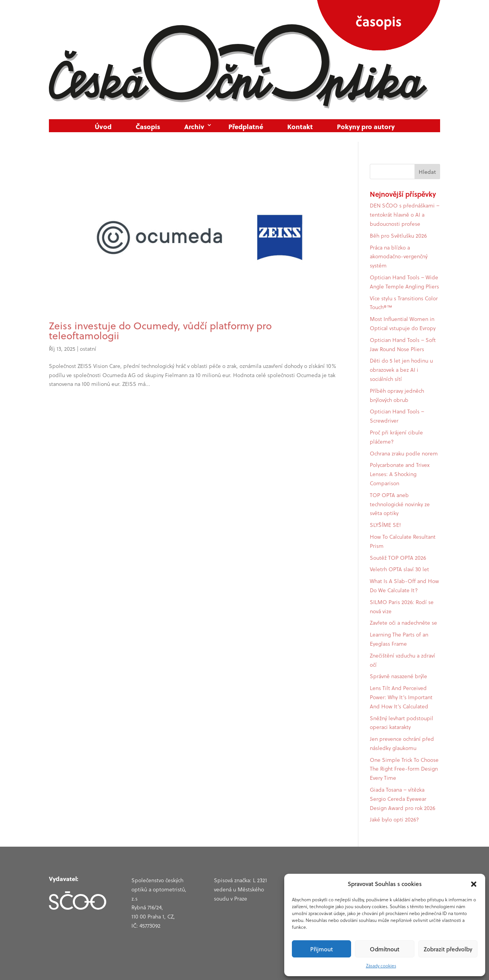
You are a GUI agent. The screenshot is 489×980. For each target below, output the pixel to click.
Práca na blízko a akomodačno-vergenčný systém (399, 257)
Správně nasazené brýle (398, 676)
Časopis (148, 127)
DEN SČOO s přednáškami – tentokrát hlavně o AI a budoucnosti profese (405, 215)
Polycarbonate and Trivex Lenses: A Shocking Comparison (400, 474)
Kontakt (300, 127)
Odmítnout (385, 949)
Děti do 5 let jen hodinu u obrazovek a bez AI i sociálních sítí (401, 370)
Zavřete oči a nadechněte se (403, 623)
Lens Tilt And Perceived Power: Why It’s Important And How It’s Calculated (401, 697)
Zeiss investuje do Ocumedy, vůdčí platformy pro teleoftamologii (160, 331)
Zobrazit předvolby (448, 949)
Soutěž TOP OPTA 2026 (398, 558)
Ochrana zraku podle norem (404, 454)
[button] (474, 884)
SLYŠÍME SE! (385, 525)
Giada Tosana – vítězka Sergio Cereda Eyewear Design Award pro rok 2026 (402, 799)
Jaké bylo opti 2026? (394, 820)
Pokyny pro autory (366, 127)
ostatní (88, 349)
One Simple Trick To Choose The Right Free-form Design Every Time (404, 769)
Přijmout (321, 949)
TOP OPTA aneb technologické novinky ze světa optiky (400, 504)
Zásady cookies (381, 966)
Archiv (194, 127)
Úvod (103, 127)
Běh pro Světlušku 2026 (398, 236)
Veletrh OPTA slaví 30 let (399, 569)
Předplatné (246, 127)
